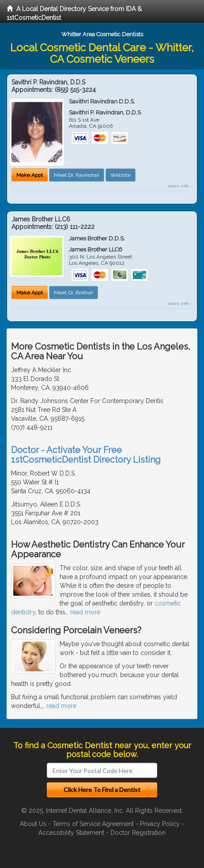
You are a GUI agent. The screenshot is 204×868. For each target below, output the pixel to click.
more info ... (180, 186)
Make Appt (30, 175)
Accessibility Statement (71, 833)
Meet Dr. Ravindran (77, 175)
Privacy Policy (160, 824)
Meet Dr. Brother (74, 293)
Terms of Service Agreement (93, 824)
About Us (33, 824)
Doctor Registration (138, 833)
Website (121, 175)
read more (85, 612)
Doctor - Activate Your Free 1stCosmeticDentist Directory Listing (86, 455)
